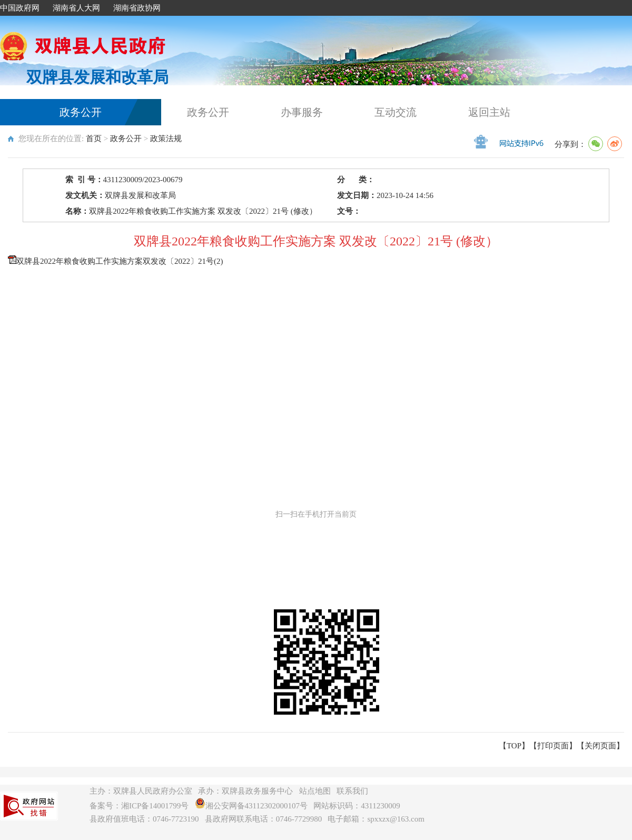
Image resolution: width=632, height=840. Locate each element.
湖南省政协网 (137, 8)
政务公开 (81, 112)
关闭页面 (600, 746)
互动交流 (396, 112)
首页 (94, 139)
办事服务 (302, 112)
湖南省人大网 (76, 8)
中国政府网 (20, 8)
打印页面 (553, 746)
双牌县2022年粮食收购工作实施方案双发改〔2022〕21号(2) (120, 261)
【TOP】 (514, 746)
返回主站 (489, 112)
